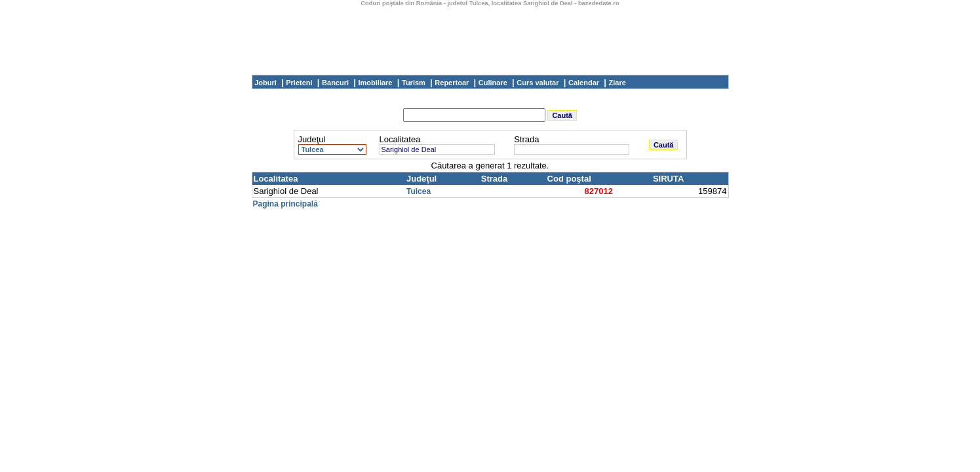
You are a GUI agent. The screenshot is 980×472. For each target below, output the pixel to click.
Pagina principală (285, 204)
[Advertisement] (490, 36)
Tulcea (419, 191)
